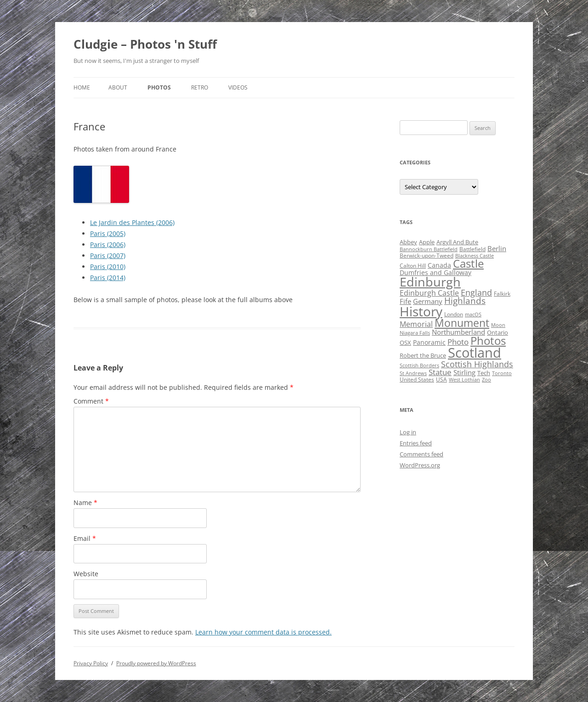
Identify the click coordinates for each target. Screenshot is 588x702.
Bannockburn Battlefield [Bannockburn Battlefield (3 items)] (429, 249)
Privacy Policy (91, 663)
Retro (200, 87)
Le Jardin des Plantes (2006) (132, 222)
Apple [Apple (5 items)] (427, 242)
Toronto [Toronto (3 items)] (502, 373)
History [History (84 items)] (421, 311)
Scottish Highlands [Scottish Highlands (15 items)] (477, 364)
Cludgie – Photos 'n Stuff (145, 44)
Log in (408, 432)
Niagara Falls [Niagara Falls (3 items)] (415, 333)
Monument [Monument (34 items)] (462, 323)
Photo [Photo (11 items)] (458, 342)
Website (86, 574)
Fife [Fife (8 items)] (405, 301)
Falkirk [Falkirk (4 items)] (502, 294)
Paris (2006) (108, 244)
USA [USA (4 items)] (441, 379)
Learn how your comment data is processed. (263, 632)
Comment (91, 401)
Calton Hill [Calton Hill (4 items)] (413, 266)
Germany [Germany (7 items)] (428, 301)
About (118, 87)
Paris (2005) (108, 233)
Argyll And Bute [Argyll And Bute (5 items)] (457, 242)
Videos (238, 87)
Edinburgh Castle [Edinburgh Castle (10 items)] (429, 293)
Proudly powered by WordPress (156, 663)
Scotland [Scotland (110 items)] (475, 353)
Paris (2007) (108, 256)
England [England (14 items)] (476, 292)
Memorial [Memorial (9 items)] (416, 324)
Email (85, 538)
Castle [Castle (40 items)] (468, 264)
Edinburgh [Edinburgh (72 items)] (430, 282)
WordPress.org (420, 465)
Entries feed (416, 443)
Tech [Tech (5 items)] (484, 373)
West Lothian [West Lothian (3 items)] (464, 380)
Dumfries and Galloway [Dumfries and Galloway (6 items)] (435, 272)
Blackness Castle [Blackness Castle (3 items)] (475, 256)
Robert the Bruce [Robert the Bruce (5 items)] (423, 355)
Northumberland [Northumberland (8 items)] (458, 332)
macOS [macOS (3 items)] (473, 314)
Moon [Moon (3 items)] (498, 325)
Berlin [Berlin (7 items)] (497, 248)
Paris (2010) (108, 267)
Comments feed (421, 454)
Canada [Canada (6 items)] (439, 265)
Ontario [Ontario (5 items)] (498, 332)
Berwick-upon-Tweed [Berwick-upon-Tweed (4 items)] (427, 256)
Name (85, 503)
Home (82, 87)
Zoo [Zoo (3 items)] (486, 380)
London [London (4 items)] (454, 314)
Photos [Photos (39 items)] (488, 341)
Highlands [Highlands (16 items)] (465, 300)
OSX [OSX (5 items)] (405, 343)
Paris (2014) (108, 278)
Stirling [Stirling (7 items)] (464, 372)
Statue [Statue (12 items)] (440, 372)
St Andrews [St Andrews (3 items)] (413, 373)
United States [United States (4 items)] (417, 379)
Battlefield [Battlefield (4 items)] (472, 249)
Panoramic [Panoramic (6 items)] (429, 342)
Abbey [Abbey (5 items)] (408, 242)
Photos (159, 87)
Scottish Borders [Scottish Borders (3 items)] (419, 365)
